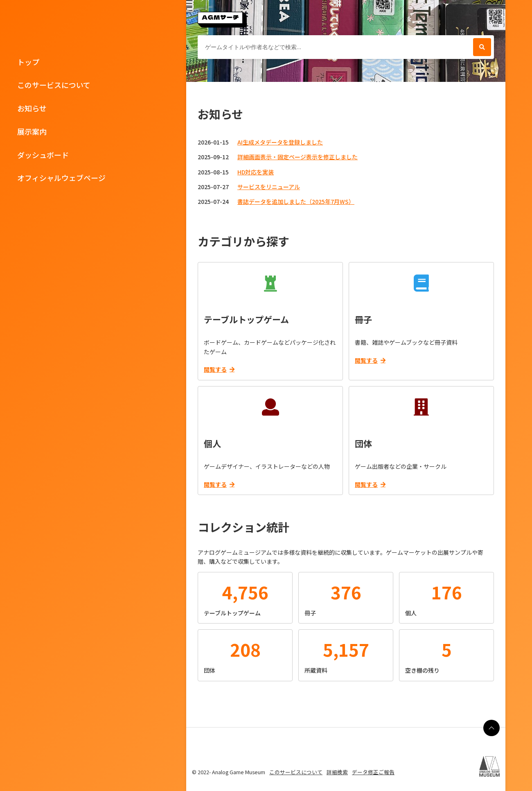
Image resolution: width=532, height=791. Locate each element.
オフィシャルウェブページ (61, 178)
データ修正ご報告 (373, 772)
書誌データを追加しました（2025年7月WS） (296, 201)
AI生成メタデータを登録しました (280, 142)
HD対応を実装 (256, 172)
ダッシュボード (43, 155)
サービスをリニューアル (269, 187)
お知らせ (32, 108)
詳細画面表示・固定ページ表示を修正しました (298, 157)
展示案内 (32, 131)
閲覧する (219, 369)
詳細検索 (337, 772)
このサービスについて (54, 85)
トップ (28, 62)
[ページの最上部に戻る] (491, 728)
